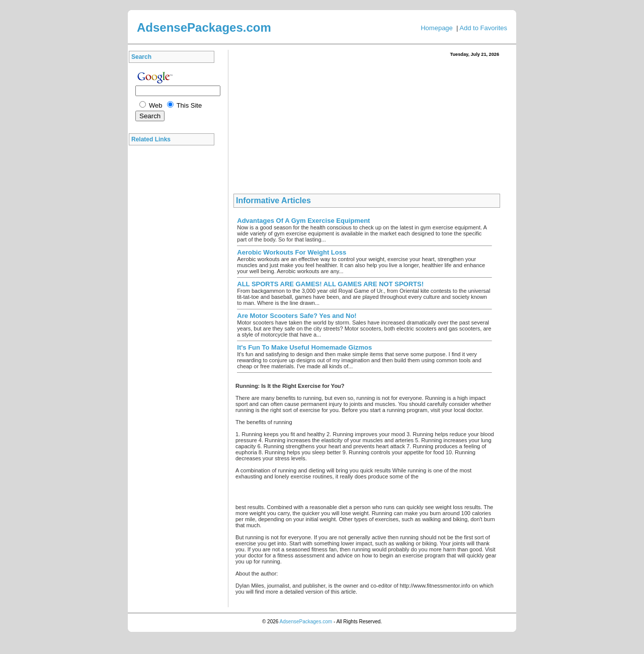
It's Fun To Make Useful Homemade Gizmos (304, 347)
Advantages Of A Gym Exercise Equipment (303, 221)
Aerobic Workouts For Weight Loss (292, 252)
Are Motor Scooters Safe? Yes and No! (297, 316)
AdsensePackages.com (306, 622)
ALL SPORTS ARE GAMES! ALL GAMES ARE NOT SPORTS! (330, 284)
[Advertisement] (174, 301)
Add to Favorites (483, 28)
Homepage (437, 28)
